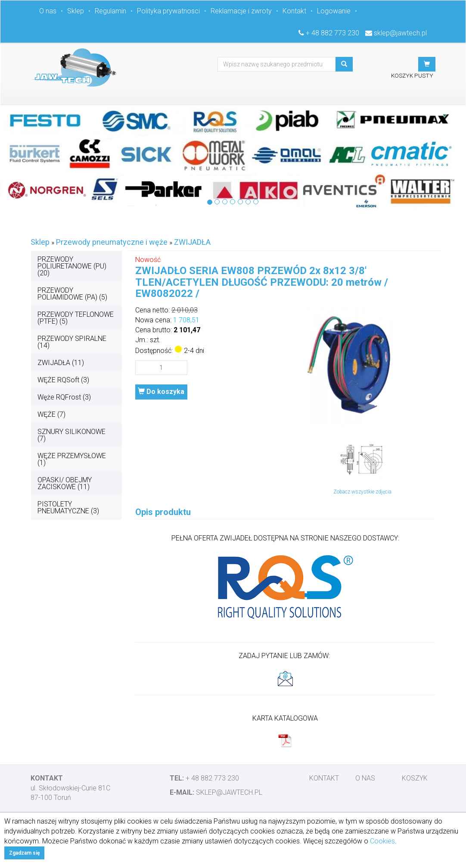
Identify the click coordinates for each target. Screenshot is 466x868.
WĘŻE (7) (51, 414)
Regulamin (110, 11)
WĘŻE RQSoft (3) (63, 380)
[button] (427, 64)
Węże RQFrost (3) (64, 397)
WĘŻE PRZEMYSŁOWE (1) (72, 459)
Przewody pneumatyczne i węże (112, 242)
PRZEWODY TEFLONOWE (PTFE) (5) (76, 318)
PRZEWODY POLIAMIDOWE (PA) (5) (72, 294)
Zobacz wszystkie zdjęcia (362, 492)
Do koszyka (161, 392)
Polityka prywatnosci (168, 11)
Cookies (382, 841)
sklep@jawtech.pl (400, 33)
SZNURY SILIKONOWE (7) (71, 435)
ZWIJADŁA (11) (61, 363)
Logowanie (334, 11)
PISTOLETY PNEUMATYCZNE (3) (68, 507)
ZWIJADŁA (192, 242)
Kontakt (294, 11)
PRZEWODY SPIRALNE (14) (72, 342)
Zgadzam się (24, 853)
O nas (48, 11)
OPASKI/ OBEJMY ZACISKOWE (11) (65, 483)
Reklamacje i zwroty (241, 11)
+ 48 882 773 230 (332, 33)
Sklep (76, 11)
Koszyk (415, 778)
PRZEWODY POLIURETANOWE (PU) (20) (72, 266)
